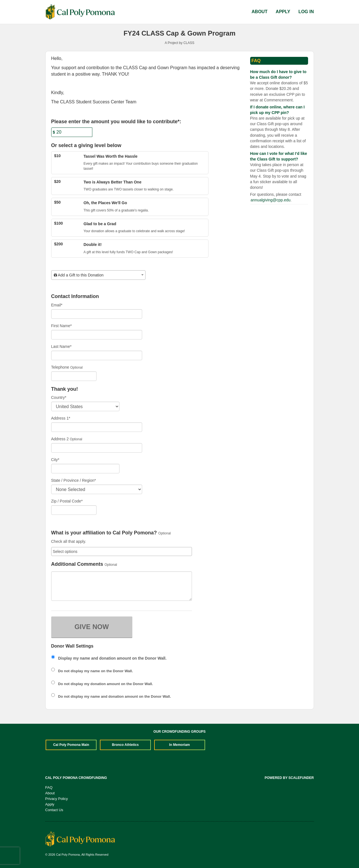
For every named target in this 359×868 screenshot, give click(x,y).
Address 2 (60, 439)
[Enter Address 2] (97, 448)
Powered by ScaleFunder (289, 778)
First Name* (62, 326)
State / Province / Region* (74, 480)
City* (55, 460)
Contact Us (54, 810)
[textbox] (98, 275)
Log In (306, 12)
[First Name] (97, 335)
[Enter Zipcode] (74, 510)
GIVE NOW (92, 627)
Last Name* (61, 346)
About (260, 12)
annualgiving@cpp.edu (271, 200)
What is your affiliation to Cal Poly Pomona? (104, 533)
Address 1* (61, 418)
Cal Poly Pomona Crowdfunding (76, 778)
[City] (85, 469)
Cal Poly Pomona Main (71, 745)
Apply (283, 12)
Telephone (60, 367)
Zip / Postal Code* (67, 501)
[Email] (97, 314)
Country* (59, 397)
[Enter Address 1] (97, 427)
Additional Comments (77, 564)
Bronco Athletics (125, 745)
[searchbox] (122, 551)
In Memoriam (179, 745)
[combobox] (98, 275)
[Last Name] (97, 355)
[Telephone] (74, 376)
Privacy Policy (57, 799)
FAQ (49, 787)
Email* (57, 305)
